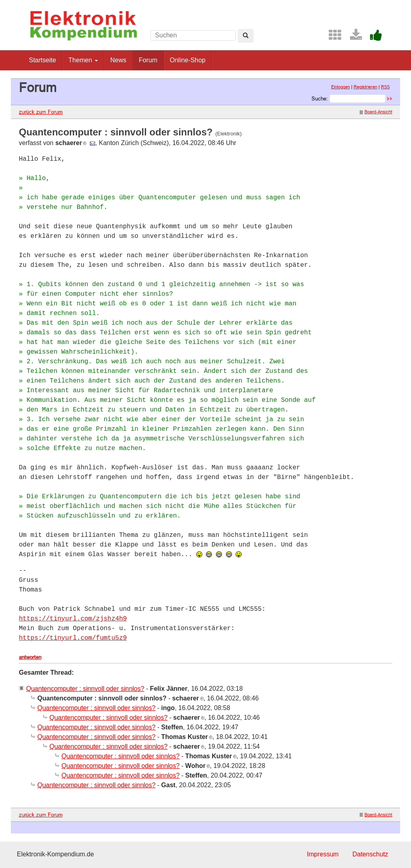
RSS (385, 87)
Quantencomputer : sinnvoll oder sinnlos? (85, 689)
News (118, 60)
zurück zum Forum (41, 112)
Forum (148, 60)
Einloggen (341, 87)
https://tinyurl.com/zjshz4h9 (73, 619)
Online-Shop (188, 60)
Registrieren (365, 87)
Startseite (43, 60)
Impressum (322, 854)
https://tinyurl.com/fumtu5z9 (73, 638)
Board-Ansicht (376, 112)
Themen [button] (83, 60)
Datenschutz (370, 854)
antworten (30, 657)
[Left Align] (246, 36)
